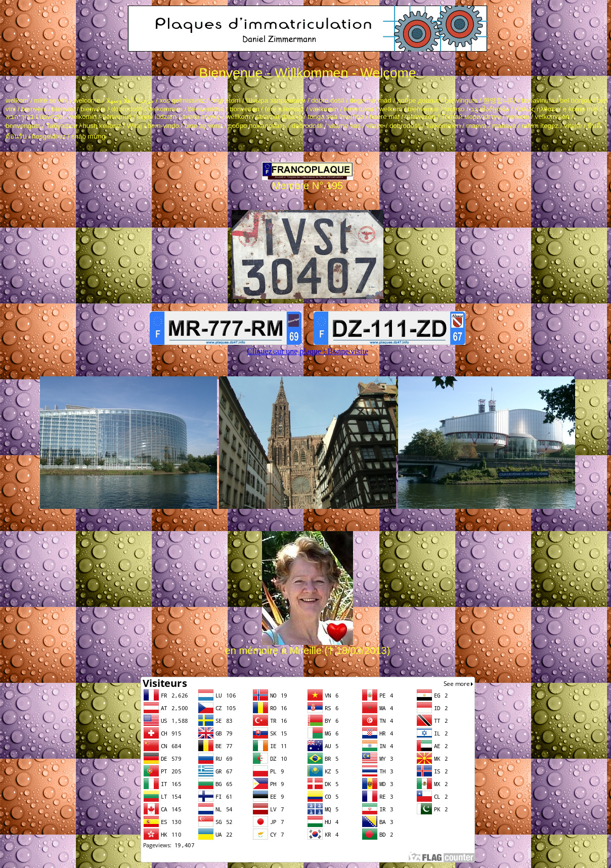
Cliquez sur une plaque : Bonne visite (308, 351)
